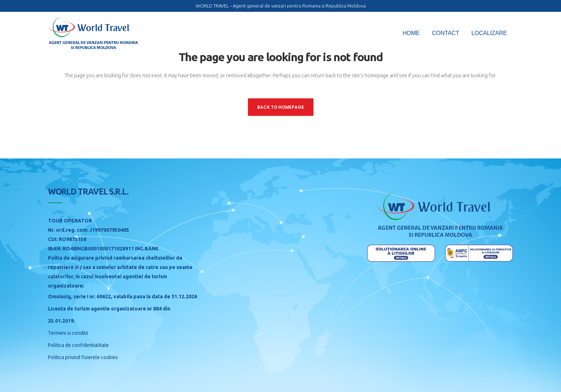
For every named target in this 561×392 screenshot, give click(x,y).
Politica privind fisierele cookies (83, 357)
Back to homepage (281, 107)
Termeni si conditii (68, 333)
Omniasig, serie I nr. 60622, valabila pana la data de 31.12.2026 (123, 297)
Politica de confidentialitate (78, 345)
